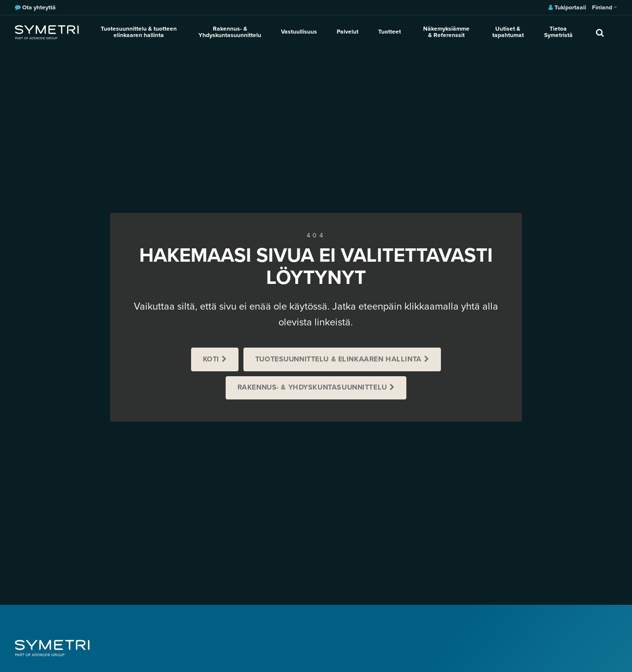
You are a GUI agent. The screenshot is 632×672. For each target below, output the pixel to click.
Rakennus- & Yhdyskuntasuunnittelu (230, 32)
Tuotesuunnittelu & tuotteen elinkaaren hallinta (139, 32)
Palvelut (348, 32)
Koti (211, 359)
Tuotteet (390, 32)
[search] (600, 32)
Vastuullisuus (299, 32)
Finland (605, 7)
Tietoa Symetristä (558, 32)
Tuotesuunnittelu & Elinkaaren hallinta (338, 359)
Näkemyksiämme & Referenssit (446, 32)
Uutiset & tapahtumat (508, 32)
